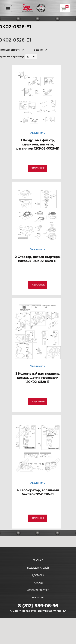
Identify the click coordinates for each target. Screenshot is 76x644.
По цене (37, 50)
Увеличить (38, 133)
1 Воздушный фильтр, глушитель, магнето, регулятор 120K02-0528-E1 (38, 145)
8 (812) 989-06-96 (38, 606)
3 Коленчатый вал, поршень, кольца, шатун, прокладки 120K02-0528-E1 (38, 378)
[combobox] (31, 57)
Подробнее (38, 168)
